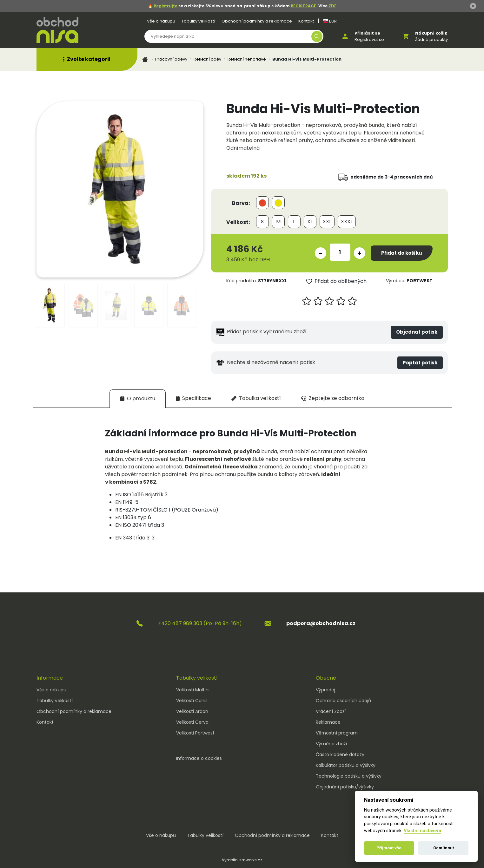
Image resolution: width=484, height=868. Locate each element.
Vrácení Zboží (331, 711)
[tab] (138, 398)
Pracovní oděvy (171, 59)
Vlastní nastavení (422, 831)
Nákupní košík (431, 33)
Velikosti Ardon (192, 711)
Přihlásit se (367, 33)
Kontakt (306, 21)
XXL (327, 222)
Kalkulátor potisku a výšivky (346, 765)
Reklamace (328, 722)
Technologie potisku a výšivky (349, 776)
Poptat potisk (420, 363)
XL (310, 222)
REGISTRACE (303, 6)
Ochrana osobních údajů (343, 701)
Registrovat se (369, 39)
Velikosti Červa (192, 722)
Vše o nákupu (161, 21)
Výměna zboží (331, 744)
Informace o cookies (199, 758)
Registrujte (166, 6)
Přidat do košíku (402, 253)
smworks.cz (251, 860)
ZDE (332, 6)
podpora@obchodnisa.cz (321, 623)
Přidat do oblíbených (336, 281)
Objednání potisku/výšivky (345, 787)
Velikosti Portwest (195, 733)
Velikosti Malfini (193, 690)
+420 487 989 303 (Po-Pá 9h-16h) (200, 623)
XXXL (347, 222)
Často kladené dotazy (340, 754)
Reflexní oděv (207, 59)
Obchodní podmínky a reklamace (257, 21)
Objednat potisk (417, 332)
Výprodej (325, 690)
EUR (330, 21)
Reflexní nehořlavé (247, 59)
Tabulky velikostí (198, 21)
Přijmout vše (389, 848)
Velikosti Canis (192, 701)
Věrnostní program (337, 733)
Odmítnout (444, 848)
